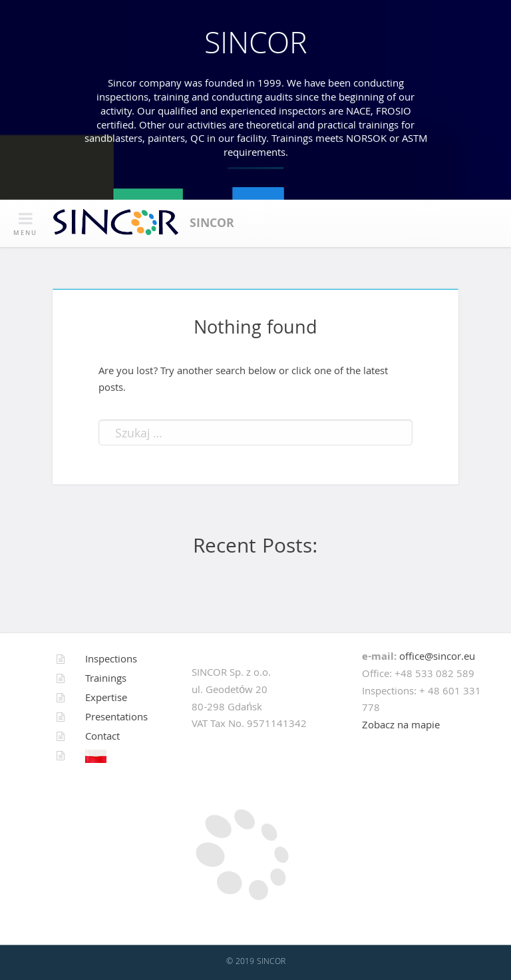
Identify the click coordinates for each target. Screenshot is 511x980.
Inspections (111, 660)
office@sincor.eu (437, 658)
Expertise (106, 699)
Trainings (106, 680)
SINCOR (256, 47)
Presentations (116, 718)
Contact (102, 738)
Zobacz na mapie (401, 726)
